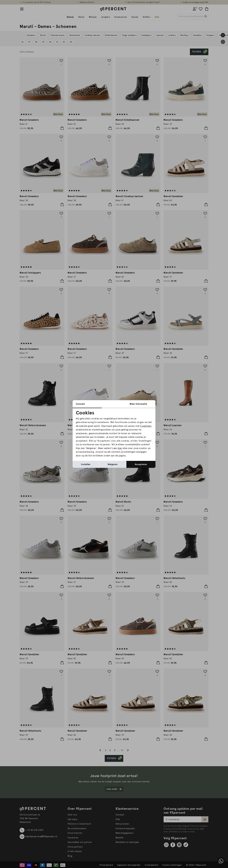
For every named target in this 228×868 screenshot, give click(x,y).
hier (120, 448)
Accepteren (141, 464)
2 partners (146, 426)
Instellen (86, 464)
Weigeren (113, 464)
